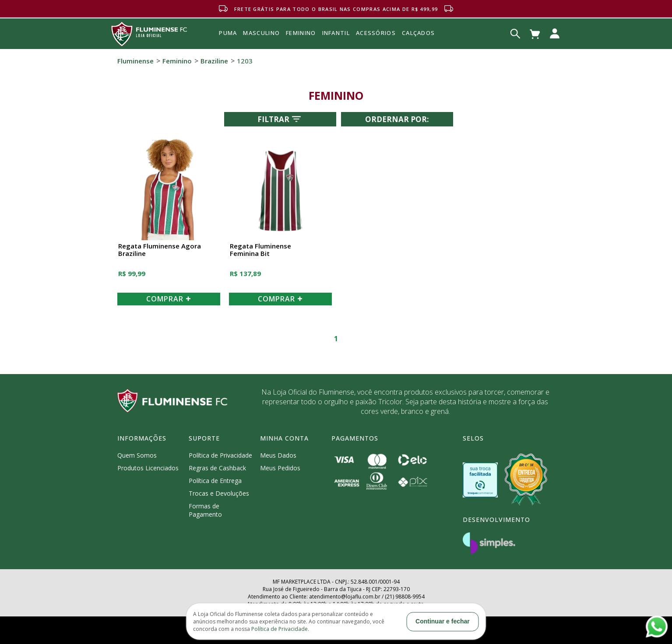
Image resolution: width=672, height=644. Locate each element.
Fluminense (135, 61)
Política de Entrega (215, 481)
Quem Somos (137, 455)
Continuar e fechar (443, 621)
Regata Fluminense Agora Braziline (160, 250)
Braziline (214, 61)
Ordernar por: (397, 119)
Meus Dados (278, 455)
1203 (245, 61)
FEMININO (301, 33)
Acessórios (376, 52)
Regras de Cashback (217, 468)
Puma (228, 43)
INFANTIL (336, 33)
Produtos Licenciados (148, 468)
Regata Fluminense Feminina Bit (260, 250)
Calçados (418, 33)
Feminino (177, 61)
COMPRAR (169, 299)
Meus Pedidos (280, 468)
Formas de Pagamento (205, 510)
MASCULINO (261, 33)
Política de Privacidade (220, 455)
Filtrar (280, 119)
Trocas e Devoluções (219, 493)
